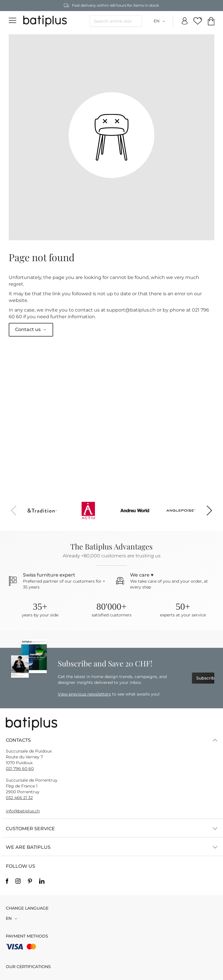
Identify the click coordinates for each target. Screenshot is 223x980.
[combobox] (116, 21)
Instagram (18, 881)
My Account (185, 21)
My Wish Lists (198, 21)
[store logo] (45, 21)
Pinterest (30, 881)
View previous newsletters (84, 694)
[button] (160, 21)
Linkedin (42, 881)
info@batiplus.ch (23, 811)
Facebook (7, 881)
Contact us (28, 329)
